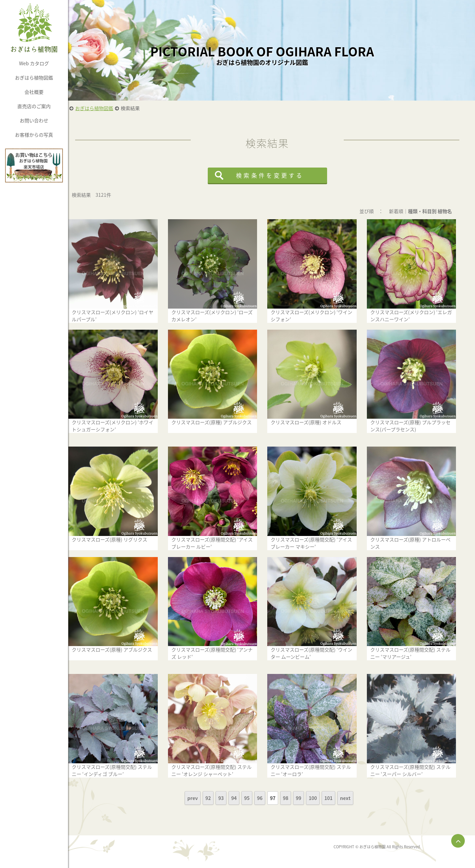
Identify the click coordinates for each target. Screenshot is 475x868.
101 (338, 797)
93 (231, 797)
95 (256, 797)
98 (295, 797)
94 (243, 797)
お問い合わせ (34, 120)
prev (202, 797)
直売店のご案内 (34, 106)
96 (269, 797)
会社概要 (34, 92)
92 (218, 797)
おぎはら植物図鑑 (34, 77)
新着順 (405, 211)
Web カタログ (34, 63)
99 (308, 797)
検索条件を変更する (279, 175)
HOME (80, 108)
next (355, 797)
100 (322, 797)
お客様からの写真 (34, 135)
